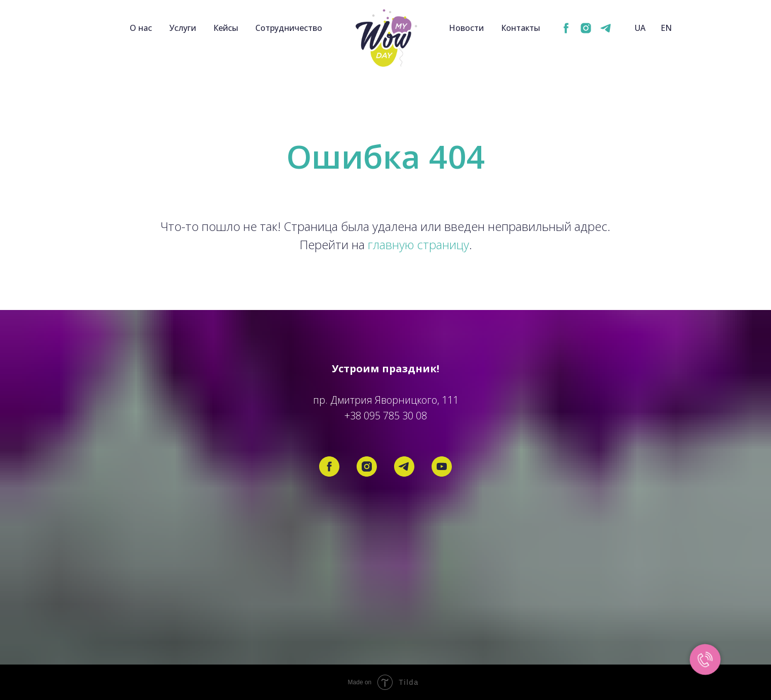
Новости (466, 28)
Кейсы (226, 28)
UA (640, 28)
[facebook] (566, 28)
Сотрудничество (289, 28)
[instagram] (586, 28)
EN (666, 28)
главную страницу (418, 244)
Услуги (183, 28)
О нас (141, 28)
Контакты (521, 28)
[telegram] (606, 28)
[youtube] (442, 466)
